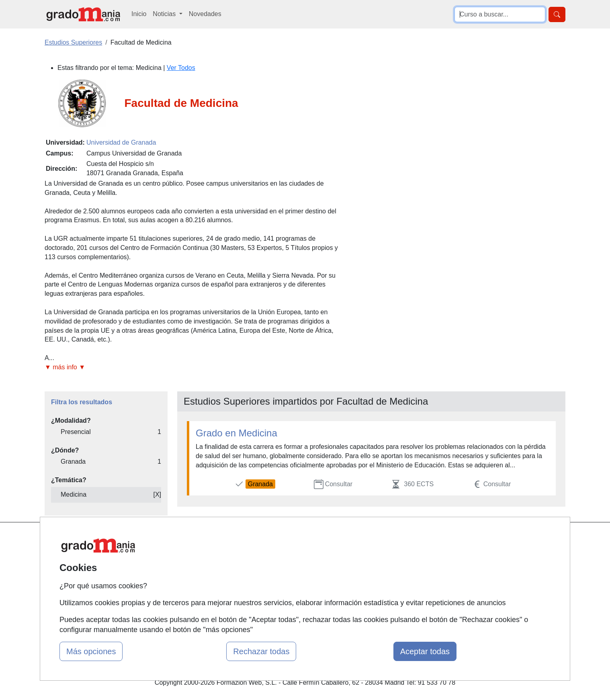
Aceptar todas (425, 651)
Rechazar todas (261, 651)
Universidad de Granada (121, 142)
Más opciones (91, 651)
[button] (194, 367)
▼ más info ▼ (65, 367)
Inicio (139, 14)
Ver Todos (181, 68)
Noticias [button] (165, 14)
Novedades (205, 14)
